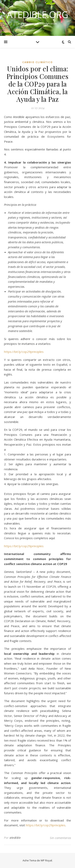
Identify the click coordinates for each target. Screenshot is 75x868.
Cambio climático (38, 62)
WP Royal (46, 860)
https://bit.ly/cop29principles (24, 352)
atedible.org (37, 15)
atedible (15, 838)
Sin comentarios (60, 838)
